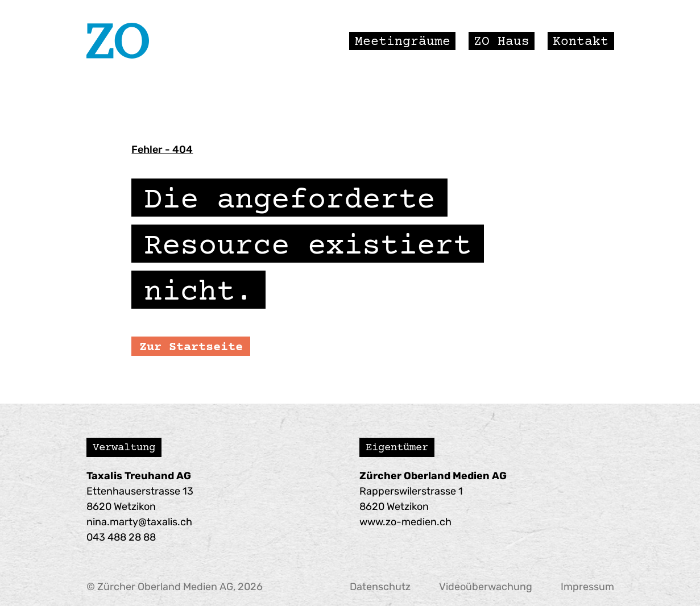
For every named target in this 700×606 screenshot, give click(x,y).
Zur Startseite (191, 346)
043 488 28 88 (121, 537)
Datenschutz (380, 587)
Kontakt (581, 40)
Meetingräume (403, 40)
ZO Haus (502, 40)
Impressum (587, 587)
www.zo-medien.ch (405, 522)
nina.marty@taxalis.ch (139, 522)
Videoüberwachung (486, 587)
